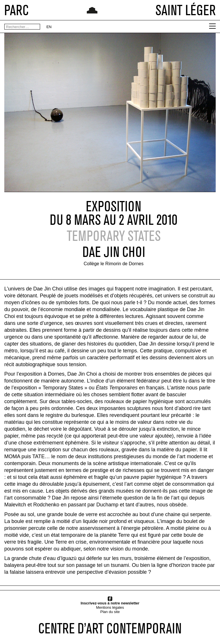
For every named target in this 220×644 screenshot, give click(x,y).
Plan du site (110, 612)
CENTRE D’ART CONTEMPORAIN (110, 628)
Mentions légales (110, 607)
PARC (16, 10)
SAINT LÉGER (186, 10)
